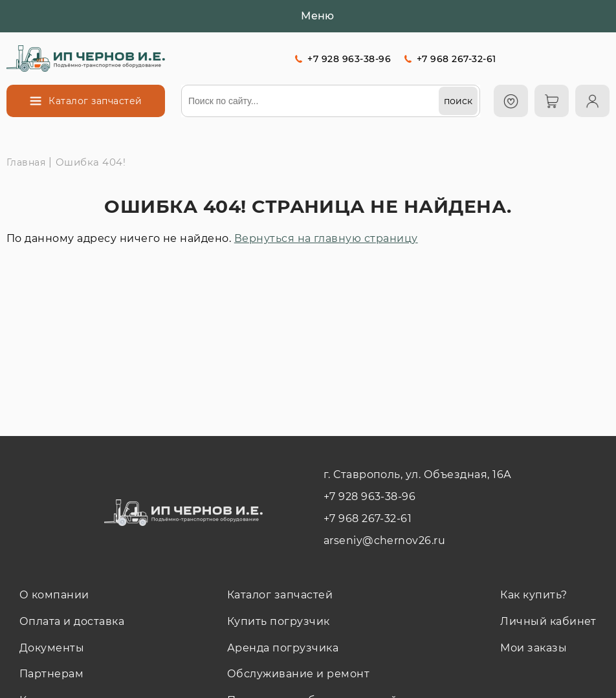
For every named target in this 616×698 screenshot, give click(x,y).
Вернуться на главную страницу (326, 238)
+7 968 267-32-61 (456, 59)
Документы (52, 648)
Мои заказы (533, 648)
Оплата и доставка (72, 621)
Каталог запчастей (280, 595)
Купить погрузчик (279, 621)
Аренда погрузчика (283, 648)
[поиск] (458, 101)
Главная (26, 162)
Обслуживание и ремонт (298, 674)
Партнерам (51, 674)
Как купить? (533, 595)
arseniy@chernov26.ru (385, 540)
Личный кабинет (548, 621)
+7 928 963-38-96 (349, 59)
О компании (54, 595)
